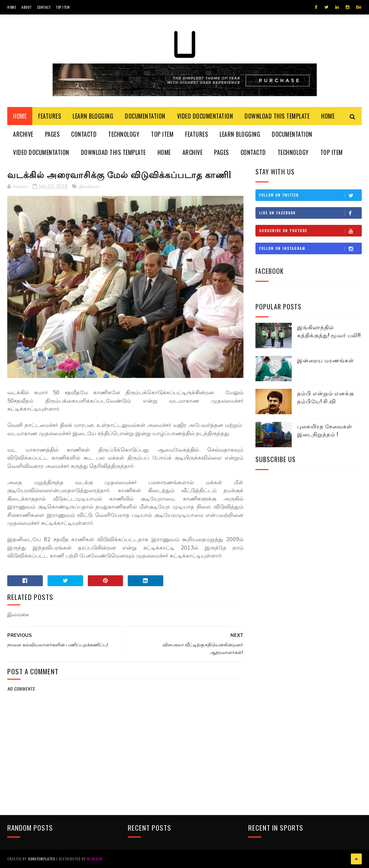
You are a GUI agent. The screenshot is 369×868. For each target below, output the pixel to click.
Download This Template (277, 116)
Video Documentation (205, 116)
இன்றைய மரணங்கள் (326, 360)
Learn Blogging (93, 116)
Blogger (95, 859)
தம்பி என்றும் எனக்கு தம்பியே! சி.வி (326, 397)
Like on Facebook (310, 213)
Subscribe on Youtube (310, 231)
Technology (124, 134)
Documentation (145, 116)
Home (12, 7)
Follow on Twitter (310, 195)
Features (50, 116)
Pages (52, 134)
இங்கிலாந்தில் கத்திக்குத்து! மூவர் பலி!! (329, 331)
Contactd (84, 134)
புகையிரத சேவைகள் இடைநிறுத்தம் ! (325, 430)
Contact (44, 7)
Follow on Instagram (310, 248)
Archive (23, 134)
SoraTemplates (42, 859)
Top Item (63, 7)
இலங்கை (89, 186)
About (26, 7)
